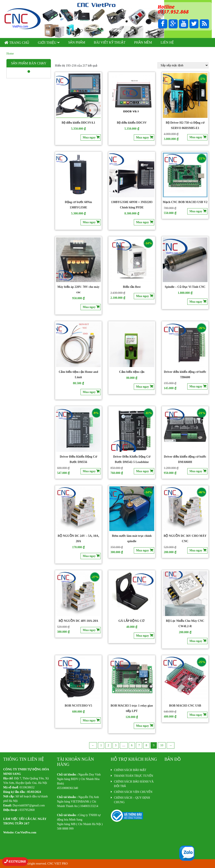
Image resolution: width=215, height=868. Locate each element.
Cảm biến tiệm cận (132, 372)
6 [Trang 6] (132, 745)
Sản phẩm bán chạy (29, 63)
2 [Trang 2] (108, 745)
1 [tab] (29, 72)
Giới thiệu (47, 43)
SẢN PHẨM (77, 42)
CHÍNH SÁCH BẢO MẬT (130, 770)
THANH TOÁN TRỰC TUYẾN (134, 776)
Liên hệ (167, 42)
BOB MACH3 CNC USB (185, 706)
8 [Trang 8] (146, 745)
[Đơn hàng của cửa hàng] (183, 65)
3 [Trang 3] (116, 745)
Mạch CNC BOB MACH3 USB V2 (185, 202)
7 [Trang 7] (139, 745)
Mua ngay (89, 137)
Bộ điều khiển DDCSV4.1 (78, 123)
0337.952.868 (173, 11)
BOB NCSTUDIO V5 (78, 706)
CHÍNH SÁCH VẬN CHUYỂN (133, 792)
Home (10, 54)
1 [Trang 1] (101, 745)
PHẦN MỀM (143, 42)
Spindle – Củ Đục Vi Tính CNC (185, 287)
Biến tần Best (132, 287)
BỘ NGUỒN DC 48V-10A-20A (78, 621)
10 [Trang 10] (162, 745)
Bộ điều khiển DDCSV (132, 123)
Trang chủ (19, 43)
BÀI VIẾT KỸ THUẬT (110, 42)
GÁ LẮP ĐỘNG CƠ (132, 621)
